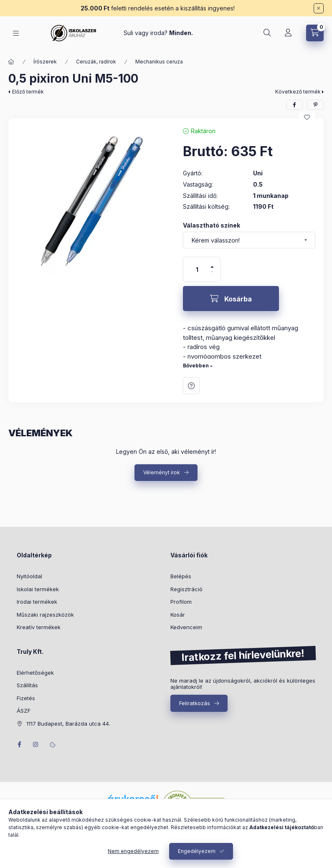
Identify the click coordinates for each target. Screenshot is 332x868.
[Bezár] (319, 8)
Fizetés (26, 698)
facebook (19, 744)
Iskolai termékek (38, 589)
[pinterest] (315, 105)
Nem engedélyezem (133, 851)
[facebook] (294, 105)
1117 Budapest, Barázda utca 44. (68, 724)
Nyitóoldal (29, 576)
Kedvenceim (186, 627)
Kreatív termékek (39, 627)
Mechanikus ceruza (159, 62)
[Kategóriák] (16, 33)
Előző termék (28, 92)
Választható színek (212, 225)
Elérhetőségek (35, 673)
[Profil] (288, 33)
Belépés (181, 576)
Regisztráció (186, 589)
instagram (36, 744)
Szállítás (27, 685)
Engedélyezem (197, 851)
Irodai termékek (37, 602)
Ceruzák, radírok (96, 62)
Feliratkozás (195, 703)
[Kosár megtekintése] (315, 33)
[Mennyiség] (197, 269)
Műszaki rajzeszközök (45, 615)
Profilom (181, 602)
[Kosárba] (231, 299)
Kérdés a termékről (191, 386)
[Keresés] (267, 33)
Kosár (178, 615)
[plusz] (212, 263)
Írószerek (45, 62)
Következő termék (298, 92)
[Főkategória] (11, 62)
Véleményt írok (162, 472)
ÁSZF (24, 711)
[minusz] (212, 275)
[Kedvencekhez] (307, 117)
